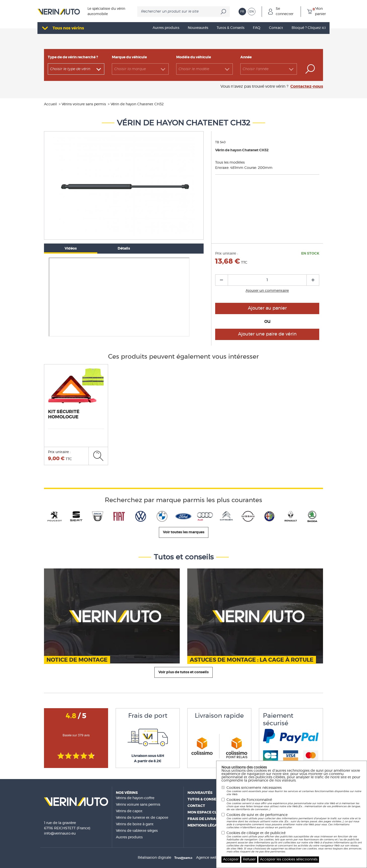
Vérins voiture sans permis (138, 805)
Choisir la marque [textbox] (130, 69)
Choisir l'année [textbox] (256, 69)
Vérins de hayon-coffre (135, 798)
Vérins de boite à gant (135, 824)
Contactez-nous (307, 86)
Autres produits (129, 837)
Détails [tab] (124, 249)
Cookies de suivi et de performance (294, 821)
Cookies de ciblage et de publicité (294, 842)
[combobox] (76, 69)
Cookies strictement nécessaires (294, 791)
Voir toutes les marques (184, 532)
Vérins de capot (129, 811)
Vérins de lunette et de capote (142, 818)
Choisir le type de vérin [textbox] (70, 69)
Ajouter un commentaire (267, 291)
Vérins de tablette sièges (137, 831)
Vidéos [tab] (71, 249)
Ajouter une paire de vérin (267, 334)
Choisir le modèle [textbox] (194, 69)
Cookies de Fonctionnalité (294, 805)
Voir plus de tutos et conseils (183, 672)
